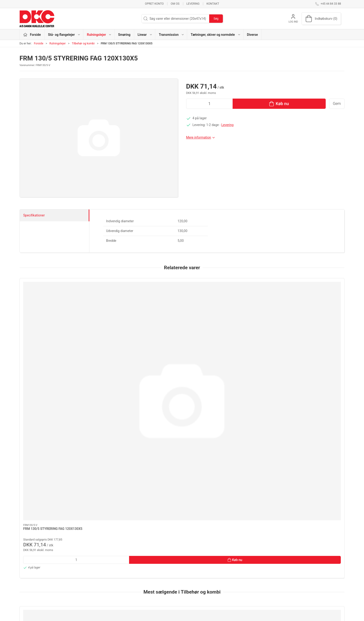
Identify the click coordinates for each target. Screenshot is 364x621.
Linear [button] (145, 35)
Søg (216, 19)
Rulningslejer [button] (99, 35)
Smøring (124, 35)
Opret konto (154, 4)
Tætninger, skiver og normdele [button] (216, 35)
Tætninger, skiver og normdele (153, 592)
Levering (193, 4)
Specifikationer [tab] (34, 215)
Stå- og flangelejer (144, 559)
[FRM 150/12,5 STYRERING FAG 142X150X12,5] (314, 433)
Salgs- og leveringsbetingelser (263, 585)
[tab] (179, 520)
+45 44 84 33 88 (31, 568)
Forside (39, 43)
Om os (175, 4)
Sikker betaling (252, 579)
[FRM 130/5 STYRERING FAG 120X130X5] (50, 302)
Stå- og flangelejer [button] (64, 35)
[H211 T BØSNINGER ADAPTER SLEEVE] (50, 433)
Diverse (252, 35)
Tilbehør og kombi (83, 43)
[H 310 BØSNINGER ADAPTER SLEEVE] (116, 433)
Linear (135, 579)
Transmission (141, 585)
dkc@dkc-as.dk (30, 573)
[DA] (37, 19)
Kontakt (213, 4)
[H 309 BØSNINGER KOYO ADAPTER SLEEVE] (248, 433)
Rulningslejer (58, 43)
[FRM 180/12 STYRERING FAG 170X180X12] (182, 433)
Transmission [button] (172, 35)
